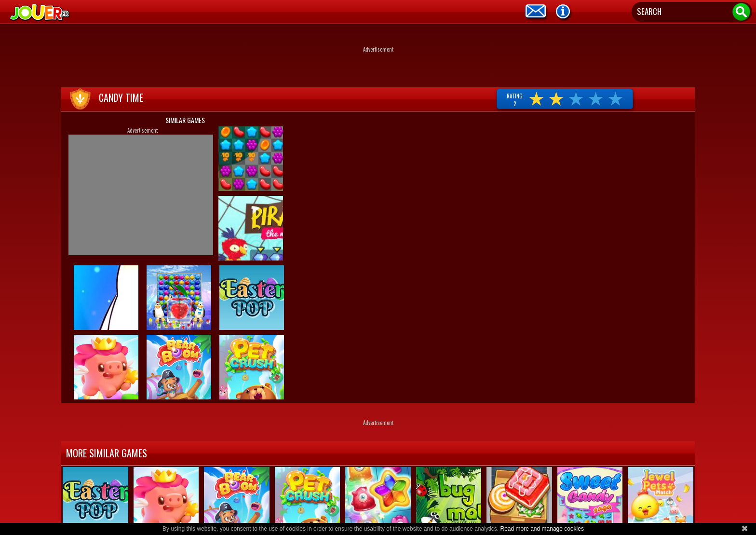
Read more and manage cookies (542, 529)
